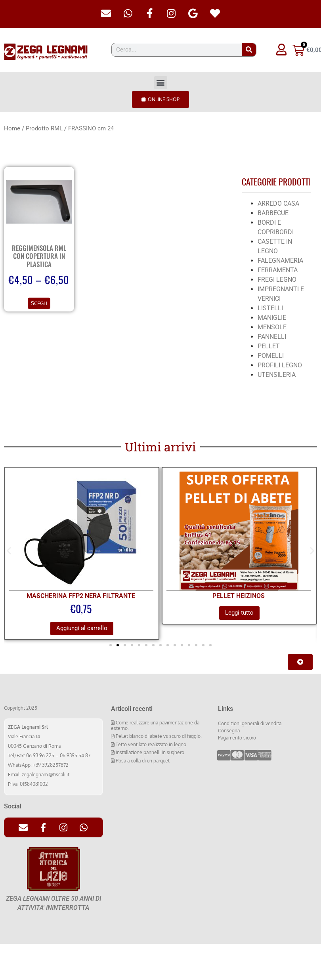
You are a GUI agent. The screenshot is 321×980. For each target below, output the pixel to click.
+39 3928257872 (51, 765)
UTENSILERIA (277, 375)
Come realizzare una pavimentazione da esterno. (155, 725)
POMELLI (271, 356)
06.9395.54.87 (75, 756)
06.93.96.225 (40, 756)
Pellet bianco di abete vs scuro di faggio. (158, 736)
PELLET (269, 346)
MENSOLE (272, 327)
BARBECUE (273, 213)
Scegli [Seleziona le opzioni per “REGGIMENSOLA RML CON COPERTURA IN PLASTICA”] (39, 303)
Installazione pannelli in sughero (149, 752)
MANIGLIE (272, 318)
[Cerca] (249, 50)
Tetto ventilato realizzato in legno (150, 744)
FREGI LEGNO (277, 280)
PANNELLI (272, 337)
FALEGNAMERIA (280, 261)
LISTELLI (270, 308)
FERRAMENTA (278, 270)
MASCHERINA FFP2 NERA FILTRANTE (81, 596)
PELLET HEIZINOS (239, 596)
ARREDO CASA (278, 203)
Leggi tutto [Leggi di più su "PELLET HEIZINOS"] (239, 613)
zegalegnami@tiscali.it (46, 775)
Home (12, 128)
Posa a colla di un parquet (142, 761)
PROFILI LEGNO (280, 365)
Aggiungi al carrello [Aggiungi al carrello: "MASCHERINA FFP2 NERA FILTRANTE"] (82, 628)
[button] (161, 83)
